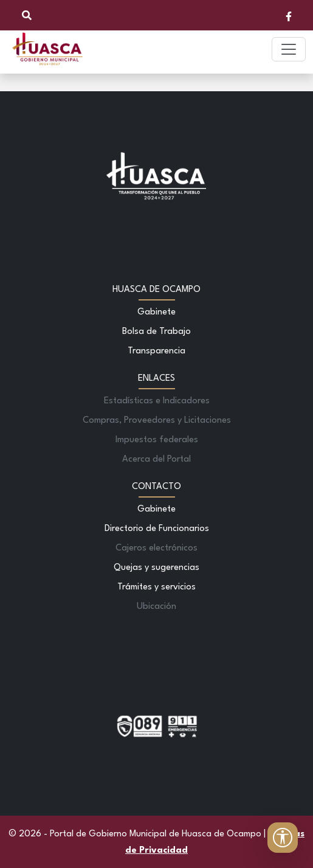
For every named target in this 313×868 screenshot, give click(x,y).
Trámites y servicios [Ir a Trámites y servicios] (156, 587)
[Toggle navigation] (289, 49)
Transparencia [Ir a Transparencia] (156, 351)
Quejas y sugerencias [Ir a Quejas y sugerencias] (156, 568)
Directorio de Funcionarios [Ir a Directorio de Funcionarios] (157, 529)
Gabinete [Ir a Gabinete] (156, 312)
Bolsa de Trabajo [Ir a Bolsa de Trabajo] (156, 332)
